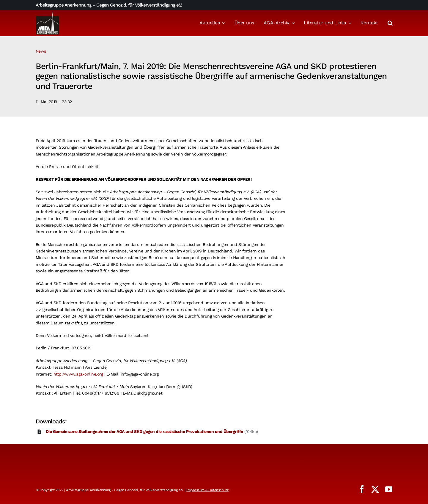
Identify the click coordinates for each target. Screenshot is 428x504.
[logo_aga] (48, 13)
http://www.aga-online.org (78, 374)
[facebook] (362, 489)
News (41, 51)
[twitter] (375, 489)
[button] (390, 23)
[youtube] (389, 489)
